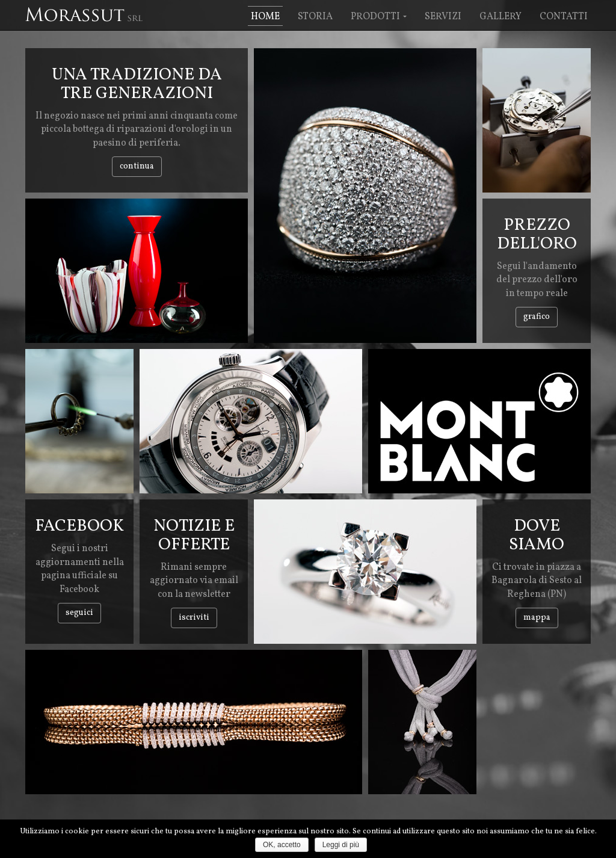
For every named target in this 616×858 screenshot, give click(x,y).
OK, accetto (282, 845)
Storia (315, 17)
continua (137, 166)
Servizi (443, 17)
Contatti (564, 17)
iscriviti (194, 618)
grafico (537, 317)
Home (265, 17)
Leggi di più (341, 845)
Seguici (79, 613)
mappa (537, 618)
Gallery (500, 17)
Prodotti (379, 17)
